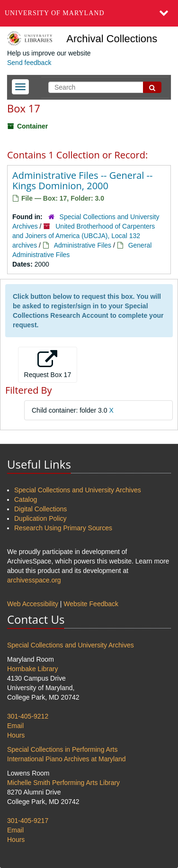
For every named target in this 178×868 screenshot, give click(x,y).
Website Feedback (91, 604)
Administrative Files (83, 245)
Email (15, 726)
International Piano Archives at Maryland (67, 759)
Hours (16, 735)
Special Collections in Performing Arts (62, 749)
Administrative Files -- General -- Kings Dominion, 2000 (82, 180)
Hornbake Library (32, 669)
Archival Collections (112, 39)
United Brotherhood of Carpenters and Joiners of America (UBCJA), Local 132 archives (84, 236)
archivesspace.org (34, 580)
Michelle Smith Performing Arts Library (63, 783)
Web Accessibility (33, 604)
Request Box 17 (48, 364)
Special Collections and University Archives (78, 490)
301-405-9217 (28, 821)
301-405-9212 (28, 716)
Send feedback (29, 63)
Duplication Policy (40, 518)
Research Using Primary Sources (63, 528)
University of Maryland (55, 13)
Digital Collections (40, 509)
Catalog (26, 499)
